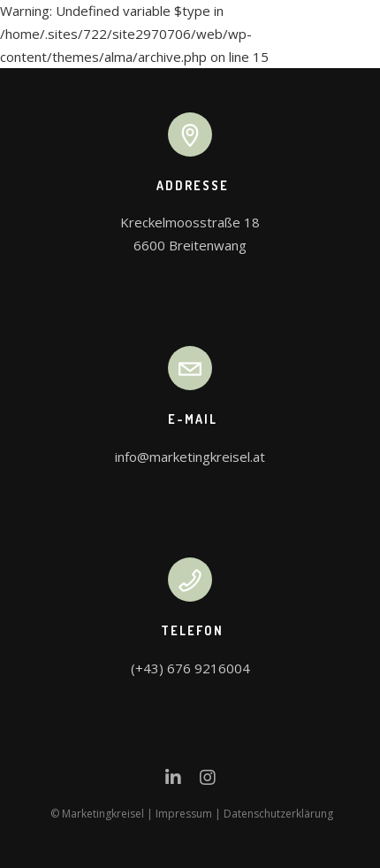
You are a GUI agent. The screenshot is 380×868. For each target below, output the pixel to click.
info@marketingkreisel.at (190, 457)
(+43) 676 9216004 (190, 668)
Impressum (184, 814)
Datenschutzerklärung (278, 814)
